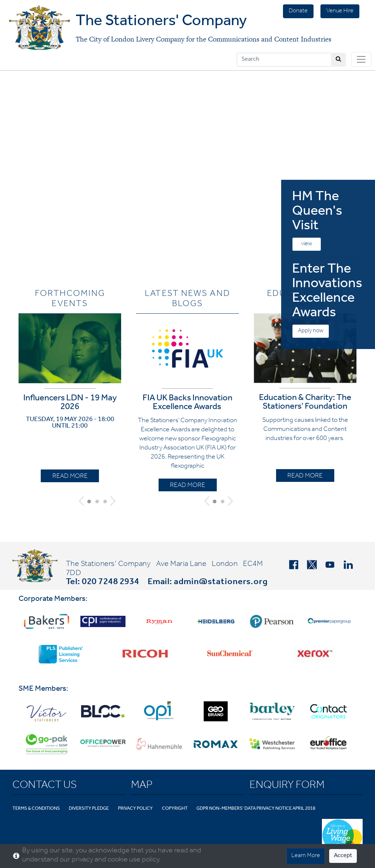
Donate (298, 11)
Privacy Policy (135, 809)
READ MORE (70, 477)
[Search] (284, 60)
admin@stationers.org (221, 583)
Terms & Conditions (36, 809)
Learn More (306, 856)
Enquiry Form (287, 786)
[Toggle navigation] (361, 59)
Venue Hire (340, 11)
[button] (81, 501)
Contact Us (45, 786)
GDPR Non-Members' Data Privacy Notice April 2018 (256, 809)
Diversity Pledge (89, 809)
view (307, 244)
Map (142, 786)
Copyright (175, 809)
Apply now (311, 331)
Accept (343, 856)
